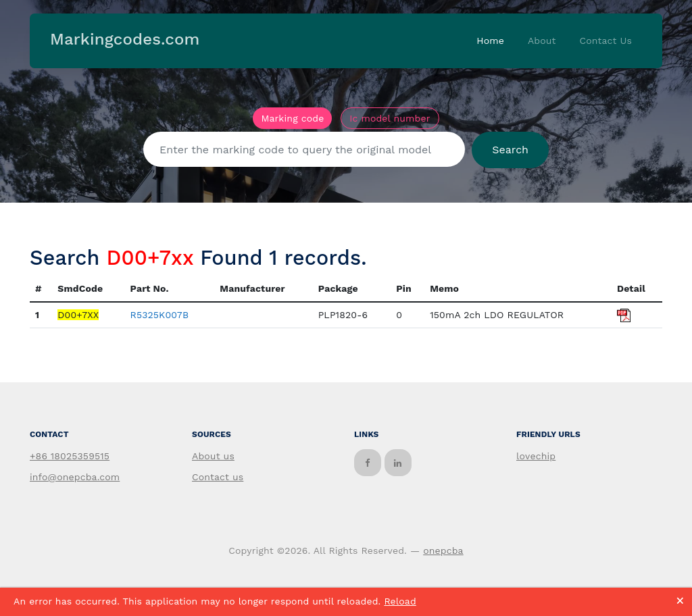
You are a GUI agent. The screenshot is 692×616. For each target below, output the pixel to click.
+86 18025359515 (70, 456)
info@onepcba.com (75, 477)
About (542, 41)
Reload (400, 601)
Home (490, 41)
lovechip (536, 456)
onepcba (443, 550)
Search (510, 150)
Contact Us (605, 41)
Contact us (218, 477)
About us (213, 456)
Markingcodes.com (125, 39)
